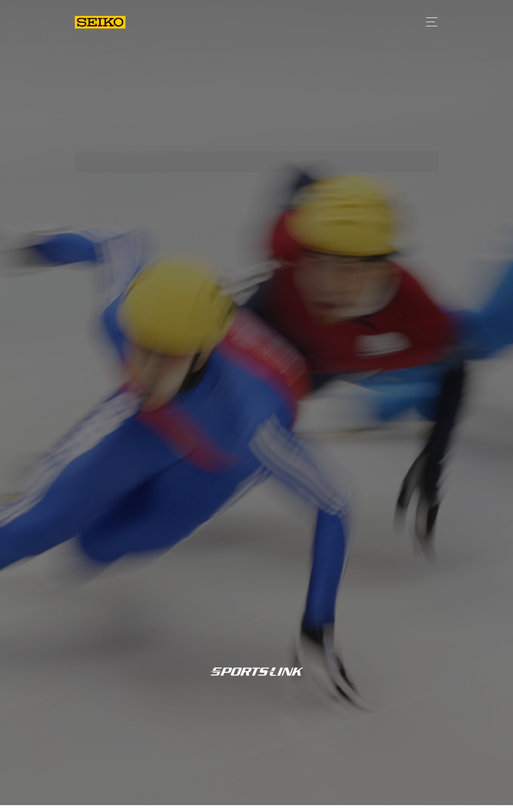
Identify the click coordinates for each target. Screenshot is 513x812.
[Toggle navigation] (429, 22)
